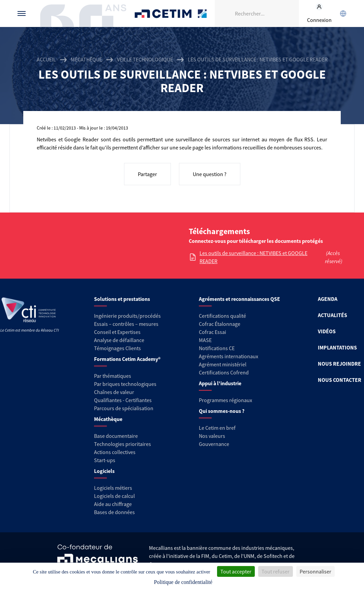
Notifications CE (217, 348)
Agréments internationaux (229, 356)
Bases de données (114, 512)
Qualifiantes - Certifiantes (123, 400)
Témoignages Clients (117, 348)
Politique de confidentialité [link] (183, 582)
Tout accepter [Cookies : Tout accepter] (236, 571)
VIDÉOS (327, 331)
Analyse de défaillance (119, 340)
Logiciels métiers (113, 488)
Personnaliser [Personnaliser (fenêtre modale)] (315, 571)
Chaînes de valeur (114, 392)
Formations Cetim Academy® (127, 359)
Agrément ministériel (223, 364)
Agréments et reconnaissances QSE (239, 299)
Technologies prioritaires (123, 444)
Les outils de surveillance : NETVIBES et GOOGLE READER (253, 257)
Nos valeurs (212, 436)
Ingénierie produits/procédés (127, 316)
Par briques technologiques (125, 384)
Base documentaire (116, 436)
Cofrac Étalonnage (220, 324)
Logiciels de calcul (114, 496)
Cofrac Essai (213, 332)
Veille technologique (145, 59)
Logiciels (104, 471)
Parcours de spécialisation (124, 408)
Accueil (46, 59)
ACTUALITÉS (332, 315)
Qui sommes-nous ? (222, 411)
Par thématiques (113, 376)
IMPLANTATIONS (337, 347)
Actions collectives (115, 452)
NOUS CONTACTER (340, 380)
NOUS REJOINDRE (339, 364)
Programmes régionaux (225, 400)
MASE (205, 340)
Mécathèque (86, 59)
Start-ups (105, 460)
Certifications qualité (222, 316)
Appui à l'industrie (220, 383)
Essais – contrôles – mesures (126, 324)
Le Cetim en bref (217, 428)
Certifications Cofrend (224, 372)
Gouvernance (214, 444)
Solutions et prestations (122, 299)
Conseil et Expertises (117, 332)
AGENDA (328, 299)
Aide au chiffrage (113, 504)
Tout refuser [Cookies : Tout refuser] (276, 571)
